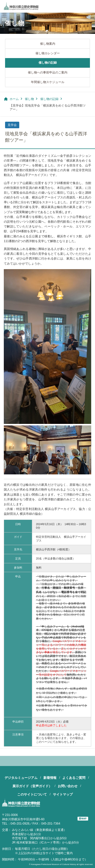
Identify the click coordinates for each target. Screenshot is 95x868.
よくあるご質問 (74, 778)
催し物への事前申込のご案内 (48, 72)
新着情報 (50, 778)
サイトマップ (63, 794)
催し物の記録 (48, 63)
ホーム (14, 99)
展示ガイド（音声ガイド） (32, 786)
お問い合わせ (68, 786)
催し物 (29, 99)
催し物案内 (48, 44)
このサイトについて (32, 794)
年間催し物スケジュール (48, 82)
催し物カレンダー (48, 53)
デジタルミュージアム (21, 778)
